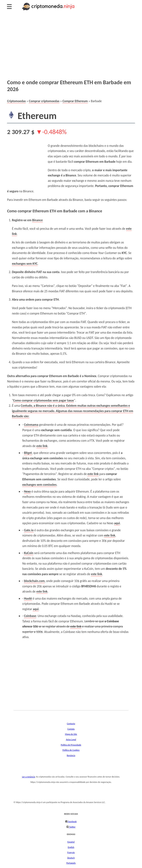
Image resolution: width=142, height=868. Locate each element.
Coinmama (31, 425)
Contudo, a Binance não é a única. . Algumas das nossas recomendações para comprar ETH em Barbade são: (72, 411)
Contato (71, 729)
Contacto (71, 724)
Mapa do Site (71, 734)
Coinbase (30, 616)
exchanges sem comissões (39, 485)
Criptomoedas (16, 101)
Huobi (28, 598)
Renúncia (71, 755)
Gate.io (29, 530)
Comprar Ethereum (75, 101)
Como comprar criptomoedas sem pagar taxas (43, 400)
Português (71, 863)
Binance (37, 220)
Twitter (72, 827)
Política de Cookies (71, 750)
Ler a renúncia (28, 777)
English (71, 847)
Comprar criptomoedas (44, 101)
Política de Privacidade (71, 745)
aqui (117, 523)
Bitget (28, 453)
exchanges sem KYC (25, 264)
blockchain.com (34, 581)
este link (42, 446)
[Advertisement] (71, 44)
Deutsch (71, 858)
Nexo (27, 491)
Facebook (72, 821)
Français (71, 852)
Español (71, 842)
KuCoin (29, 553)
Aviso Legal (71, 739)
